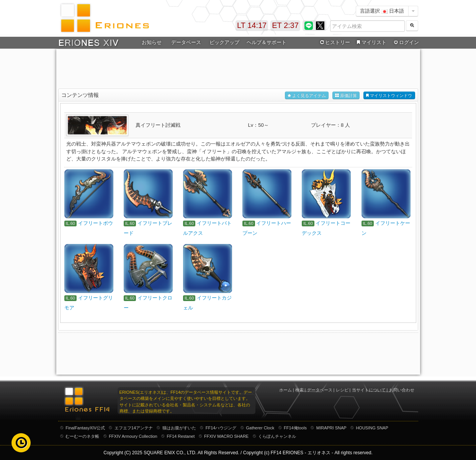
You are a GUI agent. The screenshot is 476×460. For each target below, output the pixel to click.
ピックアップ (224, 42)
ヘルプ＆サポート (267, 42)
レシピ (342, 390)
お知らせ (152, 42)
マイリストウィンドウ (389, 96)
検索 (299, 390)
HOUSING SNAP (372, 428)
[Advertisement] (238, 69)
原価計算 (346, 96)
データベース (186, 42)
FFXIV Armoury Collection (133, 436)
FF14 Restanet (181, 436)
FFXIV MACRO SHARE (226, 436)
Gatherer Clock (260, 428)
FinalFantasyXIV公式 (85, 428)
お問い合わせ (402, 390)
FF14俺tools (295, 428)
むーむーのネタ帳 (82, 436)
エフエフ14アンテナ (134, 428)
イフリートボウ (96, 223)
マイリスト (371, 43)
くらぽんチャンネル (277, 436)
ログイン (406, 43)
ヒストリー (335, 43)
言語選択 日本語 (382, 11)
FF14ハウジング (221, 428)
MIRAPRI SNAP (331, 428)
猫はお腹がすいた (179, 428)
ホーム (285, 390)
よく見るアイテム (307, 96)
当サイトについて (369, 390)
